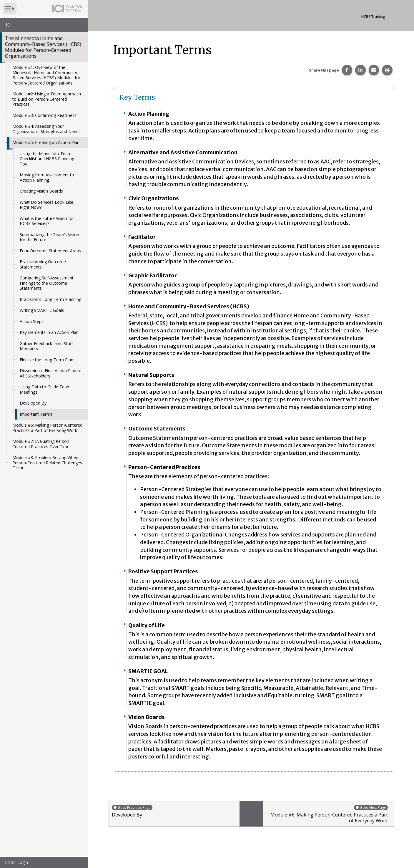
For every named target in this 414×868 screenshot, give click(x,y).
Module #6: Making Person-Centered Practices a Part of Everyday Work (47, 428)
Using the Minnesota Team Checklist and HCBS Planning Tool (47, 159)
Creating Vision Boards (41, 191)
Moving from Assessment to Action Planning (47, 177)
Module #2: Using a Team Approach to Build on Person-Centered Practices (47, 99)
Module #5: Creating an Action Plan (46, 142)
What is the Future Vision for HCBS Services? (47, 221)
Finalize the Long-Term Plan (46, 360)
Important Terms (36, 414)
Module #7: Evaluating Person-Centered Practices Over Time (41, 444)
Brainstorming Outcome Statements (43, 264)
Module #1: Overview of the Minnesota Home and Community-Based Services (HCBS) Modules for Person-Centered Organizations (46, 75)
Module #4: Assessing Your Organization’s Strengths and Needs (46, 129)
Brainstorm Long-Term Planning (50, 299)
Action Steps (32, 321)
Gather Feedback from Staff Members (46, 346)
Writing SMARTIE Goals (42, 310)
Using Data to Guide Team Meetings (45, 389)
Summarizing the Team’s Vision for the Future (49, 237)
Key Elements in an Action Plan (49, 332)
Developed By (33, 403)
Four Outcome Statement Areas (50, 251)
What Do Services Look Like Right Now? (46, 205)
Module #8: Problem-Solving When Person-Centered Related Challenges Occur (47, 463)
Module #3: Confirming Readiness (44, 115)
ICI (9, 25)
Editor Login (16, 862)
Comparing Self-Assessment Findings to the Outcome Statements (47, 283)
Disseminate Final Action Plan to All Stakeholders (51, 373)
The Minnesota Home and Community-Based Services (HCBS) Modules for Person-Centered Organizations (43, 47)
